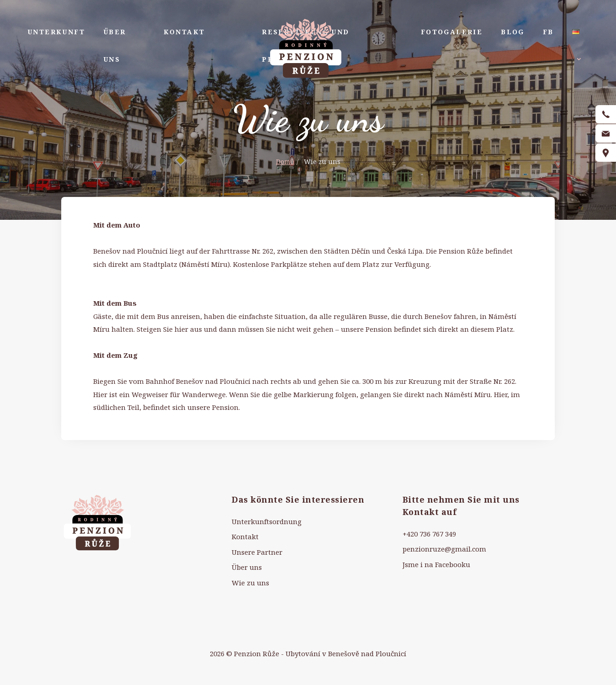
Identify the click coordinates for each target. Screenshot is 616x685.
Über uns (115, 45)
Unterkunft (56, 32)
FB (548, 32)
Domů (285, 162)
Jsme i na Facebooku (436, 564)
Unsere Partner (257, 552)
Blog (513, 32)
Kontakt (184, 32)
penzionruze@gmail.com (444, 549)
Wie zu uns (250, 583)
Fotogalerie (452, 32)
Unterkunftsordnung (267, 521)
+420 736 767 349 (429, 534)
